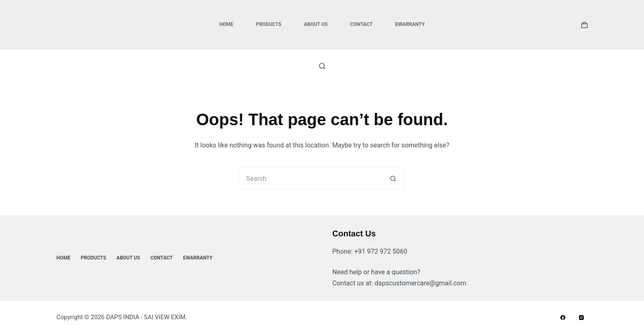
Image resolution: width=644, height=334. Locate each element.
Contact (362, 24)
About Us (316, 24)
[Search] (322, 66)
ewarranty (410, 24)
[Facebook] (563, 318)
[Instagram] (581, 318)
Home (226, 24)
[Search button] (393, 179)
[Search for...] (311, 179)
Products (268, 24)
